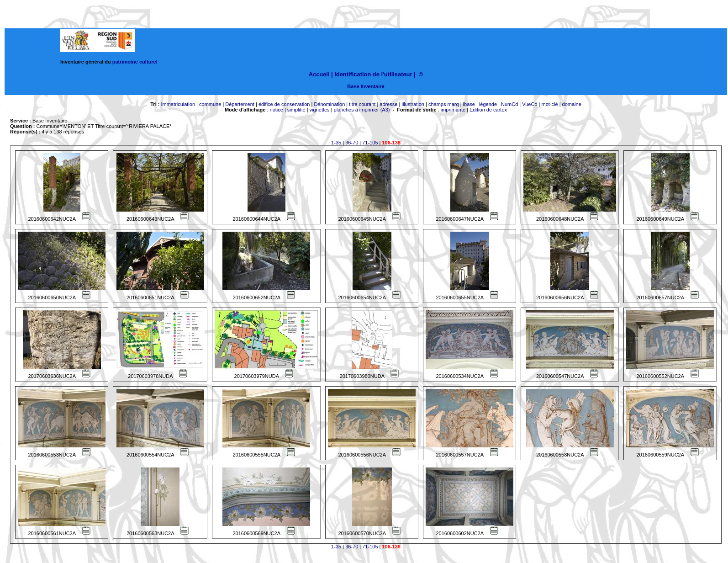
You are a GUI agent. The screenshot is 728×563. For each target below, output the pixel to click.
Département (240, 104)
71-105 (370, 143)
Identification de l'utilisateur (373, 74)
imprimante (453, 110)
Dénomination (329, 104)
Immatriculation (178, 104)
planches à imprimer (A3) (362, 110)
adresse (388, 104)
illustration (413, 104)
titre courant (362, 104)
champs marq (444, 104)
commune (210, 104)
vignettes (320, 110)
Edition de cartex (488, 110)
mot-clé (550, 104)
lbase (469, 104)
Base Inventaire (366, 86)
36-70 (352, 143)
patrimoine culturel (135, 62)
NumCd (509, 104)
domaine (572, 104)
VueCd (530, 104)
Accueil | (321, 74)
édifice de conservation (284, 104)
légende (488, 104)
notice (277, 110)
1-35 (336, 143)
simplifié (296, 110)
